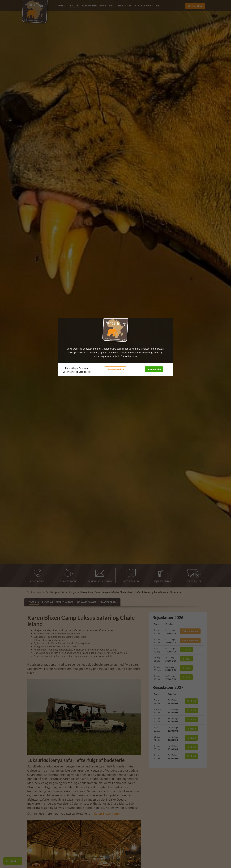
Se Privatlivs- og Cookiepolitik (77, 372)
